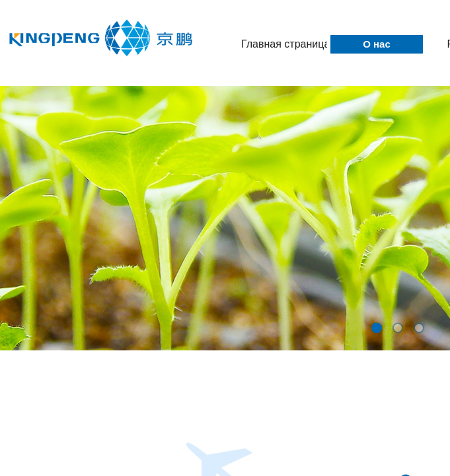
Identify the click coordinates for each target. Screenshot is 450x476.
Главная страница (284, 44)
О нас (377, 44)
